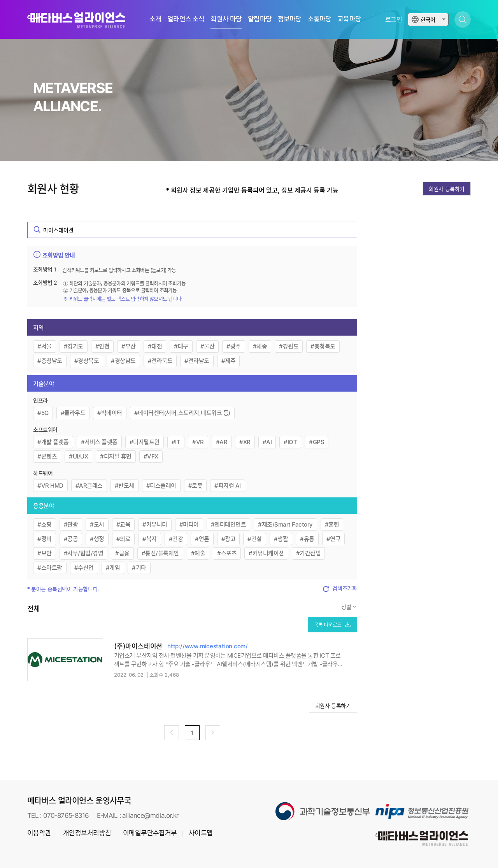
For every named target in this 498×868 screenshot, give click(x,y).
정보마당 (290, 19)
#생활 (281, 539)
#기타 (139, 568)
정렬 (347, 607)
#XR (245, 442)
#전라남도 (197, 361)
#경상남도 (123, 361)
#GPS (317, 442)
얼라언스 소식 (186, 19)
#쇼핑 (45, 524)
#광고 (229, 539)
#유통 (307, 539)
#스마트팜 (50, 568)
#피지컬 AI (228, 486)
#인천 (103, 346)
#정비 (45, 539)
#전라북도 (160, 361)
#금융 (122, 553)
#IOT (290, 442)
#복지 (150, 539)
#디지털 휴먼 (116, 456)
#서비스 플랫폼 (99, 442)
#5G (43, 413)
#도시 (97, 524)
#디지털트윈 (145, 442)
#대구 (181, 346)
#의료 (124, 539)
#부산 (129, 346)
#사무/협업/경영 (84, 553)
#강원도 (289, 346)
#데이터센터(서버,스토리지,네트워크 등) (182, 413)
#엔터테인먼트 (229, 524)
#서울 (45, 346)
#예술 (198, 553)
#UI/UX (78, 456)
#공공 (71, 539)
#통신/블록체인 (160, 553)
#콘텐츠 (47, 456)
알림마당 (260, 19)
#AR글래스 (89, 486)
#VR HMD (50, 486)
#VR (198, 442)
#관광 (71, 524)
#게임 (113, 568)
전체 (34, 609)
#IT (176, 442)
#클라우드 (73, 413)
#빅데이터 (110, 413)
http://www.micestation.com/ (208, 646)
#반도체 (124, 486)
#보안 (45, 553)
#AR (222, 442)
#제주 (229, 361)
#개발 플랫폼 (53, 442)
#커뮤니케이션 (266, 553)
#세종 (260, 346)
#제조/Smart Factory (285, 524)
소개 (155, 19)
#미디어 (189, 524)
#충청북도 (323, 346)
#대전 (155, 346)
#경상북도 (87, 361)
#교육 (124, 524)
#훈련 (332, 524)
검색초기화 (339, 589)
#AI (267, 442)
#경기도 (74, 346)
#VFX (151, 456)
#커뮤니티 (155, 524)
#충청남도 (50, 361)
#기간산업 (309, 553)
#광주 (234, 346)
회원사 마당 (226, 19)
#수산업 (84, 568)
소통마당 (320, 19)
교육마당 (349, 19)
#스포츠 (227, 553)
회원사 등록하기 (447, 189)
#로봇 (196, 486)
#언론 (202, 539)
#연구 (334, 539)
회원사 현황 (53, 189)
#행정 (97, 539)
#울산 (208, 346)
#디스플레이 (161, 486)
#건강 (176, 539)
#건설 (255, 539)
